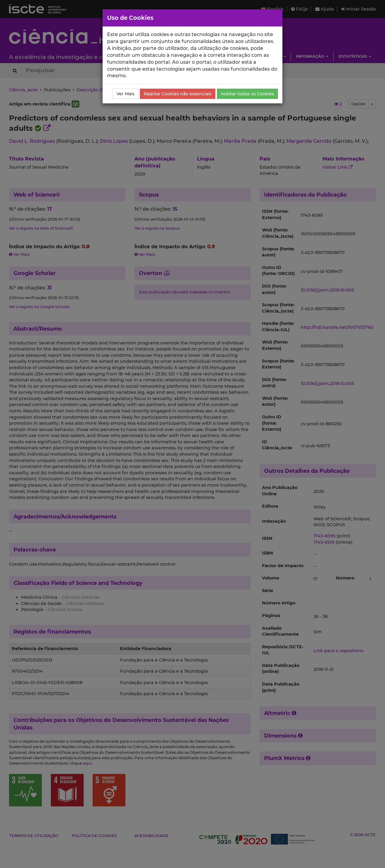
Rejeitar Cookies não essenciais (178, 94)
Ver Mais (125, 94)
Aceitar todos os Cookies (247, 94)
